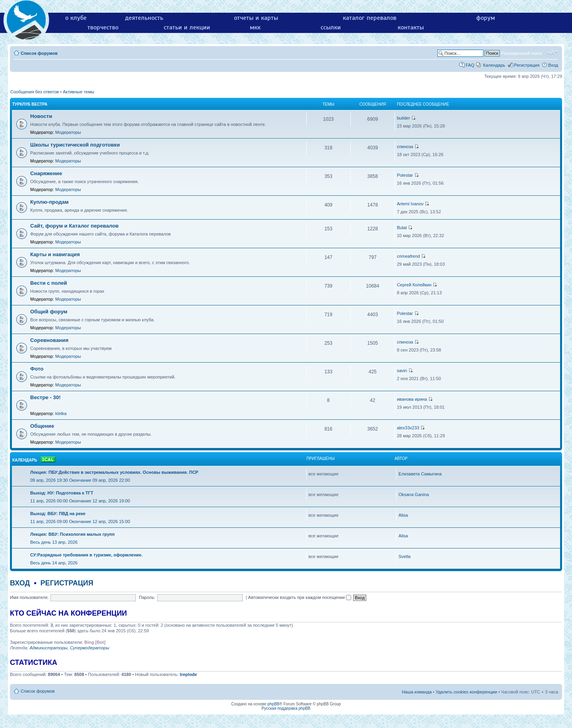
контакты (411, 27)
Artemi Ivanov (410, 204)
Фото (37, 369)
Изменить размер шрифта (552, 53)
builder (403, 118)
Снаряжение (46, 173)
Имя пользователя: (29, 597)
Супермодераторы (90, 648)
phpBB (273, 704)
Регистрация (527, 65)
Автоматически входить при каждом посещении (300, 597)
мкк (255, 27)
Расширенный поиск (522, 53)
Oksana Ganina (414, 494)
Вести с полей (49, 283)
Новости (41, 116)
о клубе (76, 18)
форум (486, 18)
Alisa (403, 515)
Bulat (402, 228)
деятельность (144, 18)
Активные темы (78, 92)
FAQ (470, 65)
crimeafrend (408, 256)
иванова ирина (412, 399)
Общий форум (49, 312)
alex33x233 (408, 428)
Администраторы (48, 648)
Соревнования (49, 340)
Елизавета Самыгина (420, 474)
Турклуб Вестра (30, 104)
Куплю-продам (49, 202)
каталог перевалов (370, 18)
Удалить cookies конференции (467, 692)
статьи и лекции (187, 27)
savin (402, 371)
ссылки (331, 27)
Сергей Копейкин (414, 285)
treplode (188, 674)
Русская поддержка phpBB (286, 708)
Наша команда (416, 692)
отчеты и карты (256, 18)
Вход (553, 65)
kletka (61, 413)
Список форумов (39, 53)
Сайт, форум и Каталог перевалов (74, 226)
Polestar (405, 175)
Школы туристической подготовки (75, 145)
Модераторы (68, 132)
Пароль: (147, 597)
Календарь (494, 65)
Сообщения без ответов (35, 92)
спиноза (405, 147)
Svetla (405, 556)
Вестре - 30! (45, 397)
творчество (103, 27)
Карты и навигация (55, 254)
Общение (42, 426)
